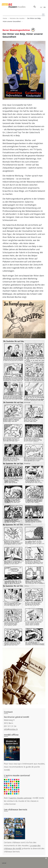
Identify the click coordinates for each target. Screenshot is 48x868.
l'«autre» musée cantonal (20, 798)
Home (5, 18)
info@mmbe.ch (11, 729)
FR (45, 7)
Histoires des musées (17, 18)
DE (41, 7)
